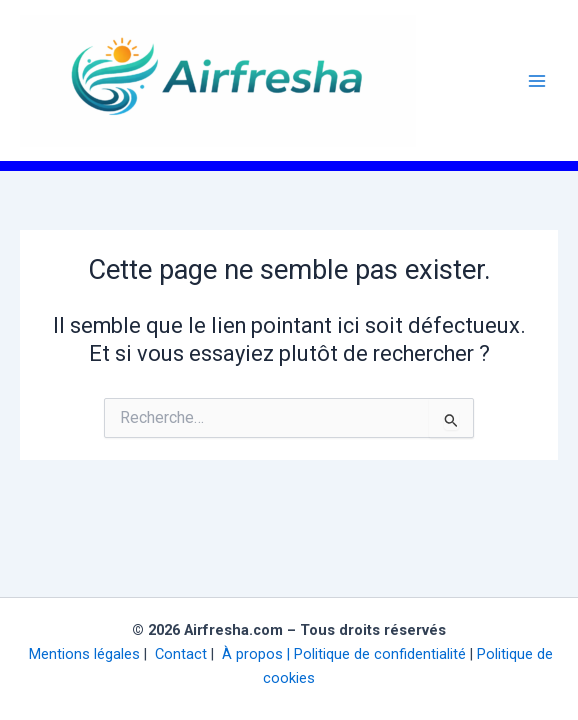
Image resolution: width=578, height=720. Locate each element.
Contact (179, 654)
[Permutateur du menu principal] (537, 81)
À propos (250, 654)
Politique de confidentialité (380, 654)
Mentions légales (82, 654)
